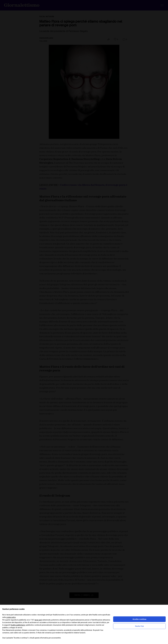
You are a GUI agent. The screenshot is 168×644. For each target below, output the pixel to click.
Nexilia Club (139, 626)
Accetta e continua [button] (139, 619)
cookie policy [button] (11, 617)
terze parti (38, 620)
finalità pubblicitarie (18, 625)
